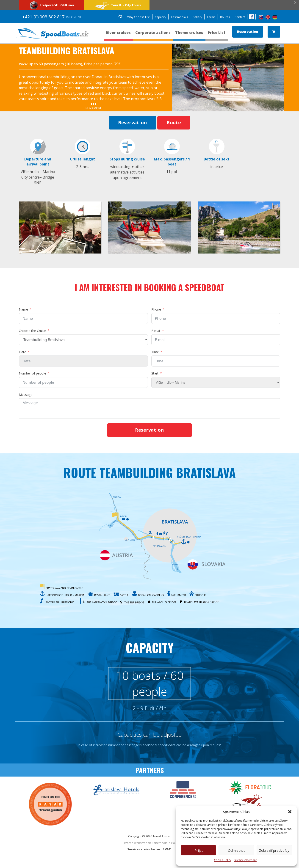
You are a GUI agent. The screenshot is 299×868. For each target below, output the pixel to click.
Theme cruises (189, 35)
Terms (210, 17)
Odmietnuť (236, 850)
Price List (217, 35)
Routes (225, 17)
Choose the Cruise (32, 331)
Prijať (199, 850)
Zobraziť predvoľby (274, 850)
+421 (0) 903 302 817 (52, 17)
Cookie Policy (223, 860)
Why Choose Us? (136, 17)
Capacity (158, 17)
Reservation (248, 32)
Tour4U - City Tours (117, 5)
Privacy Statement (245, 860)
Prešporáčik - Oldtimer (51, 5)
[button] (290, 812)
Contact (240, 17)
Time (155, 353)
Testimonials (178, 17)
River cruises (118, 35)
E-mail (156, 331)
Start (155, 374)
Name (23, 310)
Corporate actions (153, 35)
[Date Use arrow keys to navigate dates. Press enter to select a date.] (83, 362)
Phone (156, 310)
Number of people (32, 374)
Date (22, 353)
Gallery (196, 17)
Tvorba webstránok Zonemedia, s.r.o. (150, 846)
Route (174, 123)
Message (26, 395)
